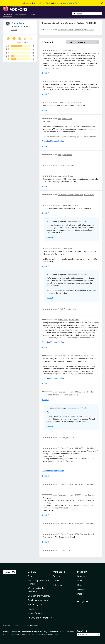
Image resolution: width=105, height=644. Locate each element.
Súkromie (7, 626)
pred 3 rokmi (67, 119)
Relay (80, 585)
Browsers (82, 576)
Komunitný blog (35, 605)
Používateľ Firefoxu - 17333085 (70, 523)
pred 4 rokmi (89, 30)
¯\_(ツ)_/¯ (61, 309)
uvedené (14, 632)
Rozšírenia (7, 15)
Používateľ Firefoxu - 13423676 (70, 448)
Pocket (81, 594)
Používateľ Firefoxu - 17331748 (70, 534)
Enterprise (57, 585)
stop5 (60, 176)
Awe (59, 119)
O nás (31, 576)
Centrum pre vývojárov (39, 596)
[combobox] (87, 14)
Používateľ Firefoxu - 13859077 (70, 392)
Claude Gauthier (64, 103)
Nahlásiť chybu (35, 613)
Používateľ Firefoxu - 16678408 (71, 30)
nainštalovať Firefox (72, 3)
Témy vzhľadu (21, 15)
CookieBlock (18, 23)
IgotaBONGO (63, 320)
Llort (60, 550)
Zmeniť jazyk (82, 631)
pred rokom (72, 50)
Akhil (60, 155)
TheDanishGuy (64, 81)
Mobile (56, 581)
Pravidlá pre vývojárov (39, 600)
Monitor (81, 589)
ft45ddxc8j (62, 50)
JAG (59, 248)
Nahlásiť (45, 73)
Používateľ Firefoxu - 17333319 (70, 495)
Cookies (17, 626)
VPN (80, 581)
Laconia (61, 165)
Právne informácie (31, 626)
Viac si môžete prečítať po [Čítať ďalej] (53, 141)
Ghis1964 (62, 437)
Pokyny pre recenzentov (40, 618)
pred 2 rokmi (76, 103)
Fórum (31, 609)
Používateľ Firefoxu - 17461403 (70, 195)
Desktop (57, 576)
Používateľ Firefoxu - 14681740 (70, 484)
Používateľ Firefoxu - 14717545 (70, 356)
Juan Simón (62, 205)
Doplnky (32, 572)
